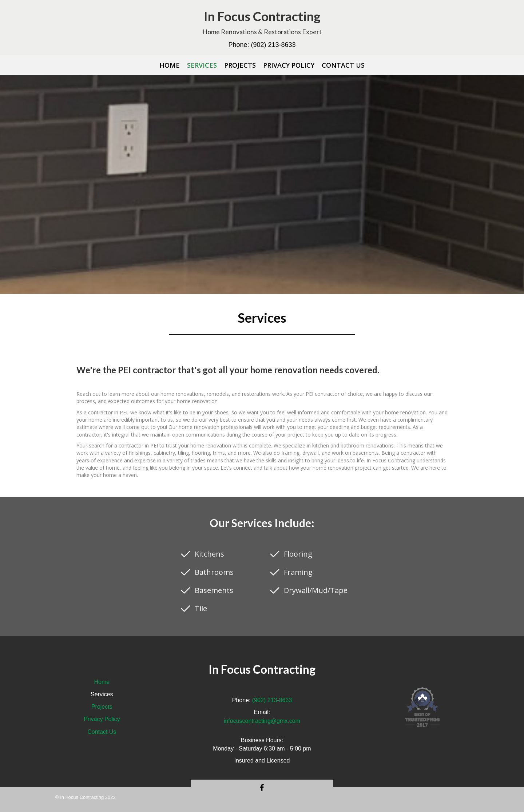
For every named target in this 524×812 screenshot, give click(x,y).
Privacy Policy (102, 719)
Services (102, 694)
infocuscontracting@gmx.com (262, 721)
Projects (102, 707)
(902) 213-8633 (273, 45)
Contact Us (102, 732)
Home (102, 682)
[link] (170, 65)
